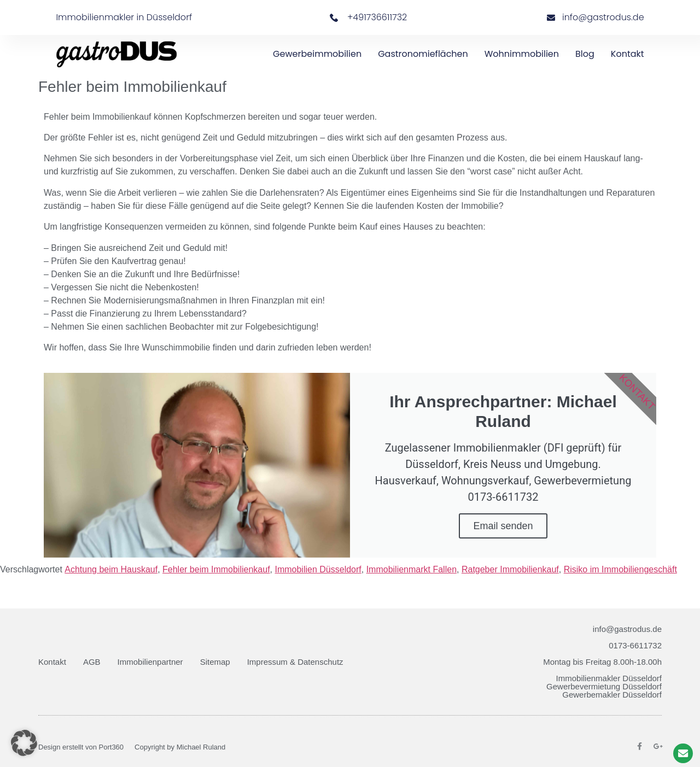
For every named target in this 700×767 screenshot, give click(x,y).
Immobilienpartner (150, 662)
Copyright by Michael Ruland (180, 747)
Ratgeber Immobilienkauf (510, 569)
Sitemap (215, 662)
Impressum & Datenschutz (295, 662)
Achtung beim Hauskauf (111, 569)
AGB (92, 662)
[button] (24, 743)
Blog (585, 54)
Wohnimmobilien (522, 54)
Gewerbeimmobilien (317, 54)
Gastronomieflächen (423, 54)
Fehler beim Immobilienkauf (216, 569)
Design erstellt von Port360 (81, 747)
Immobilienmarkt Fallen (412, 569)
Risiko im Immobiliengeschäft (620, 569)
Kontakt (628, 54)
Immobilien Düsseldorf (318, 569)
